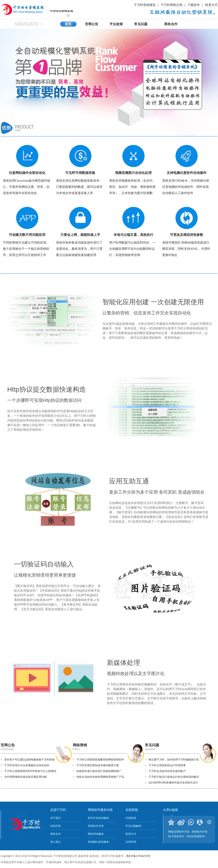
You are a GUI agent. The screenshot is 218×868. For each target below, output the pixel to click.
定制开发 (56, 826)
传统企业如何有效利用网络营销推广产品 (100, 777)
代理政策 (131, 818)
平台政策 (116, 24)
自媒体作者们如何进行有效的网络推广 (99, 771)
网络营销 (80, 745)
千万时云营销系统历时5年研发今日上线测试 (30, 771)
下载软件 (194, 5)
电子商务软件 (176, 836)
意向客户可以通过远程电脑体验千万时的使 (29, 760)
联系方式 (211, 5)
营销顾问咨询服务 (98, 842)
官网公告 (92, 24)
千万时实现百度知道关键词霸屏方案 (98, 765)
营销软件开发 (96, 826)
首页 (68, 24)
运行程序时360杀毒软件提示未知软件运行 (173, 783)
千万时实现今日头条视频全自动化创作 (27, 765)
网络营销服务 (96, 834)
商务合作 (171, 24)
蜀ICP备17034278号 (138, 856)
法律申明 (131, 842)
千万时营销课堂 (145, 5)
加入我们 (56, 842)
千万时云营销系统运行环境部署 (167, 765)
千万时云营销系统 (17, 9)
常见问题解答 (133, 826)
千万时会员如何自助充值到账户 (167, 771)
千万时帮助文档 (172, 5)
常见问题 (141, 24)
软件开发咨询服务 (98, 818)
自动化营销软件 (196, 836)
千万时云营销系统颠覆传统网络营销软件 (100, 760)
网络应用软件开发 (179, 832)
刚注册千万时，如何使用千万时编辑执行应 (174, 760)
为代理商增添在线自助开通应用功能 (25, 777)
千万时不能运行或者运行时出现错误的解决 (174, 777)
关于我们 (56, 818)
